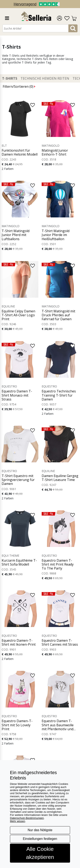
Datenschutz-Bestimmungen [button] (27, 818)
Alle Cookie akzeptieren (40, 853)
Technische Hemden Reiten (45, 78)
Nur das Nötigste (40, 830)
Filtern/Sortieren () (19, 86)
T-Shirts (10, 78)
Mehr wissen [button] (18, 821)
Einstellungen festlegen (40, 839)
